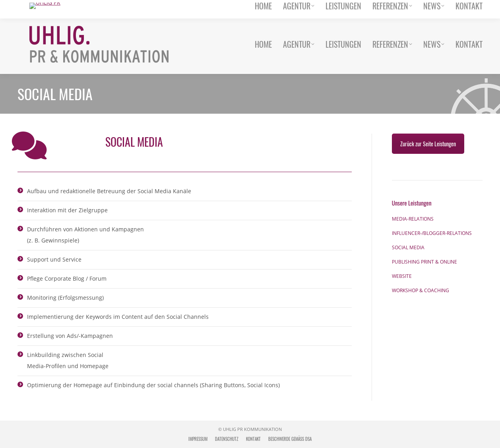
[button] (17, 431)
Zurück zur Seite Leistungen (428, 144)
